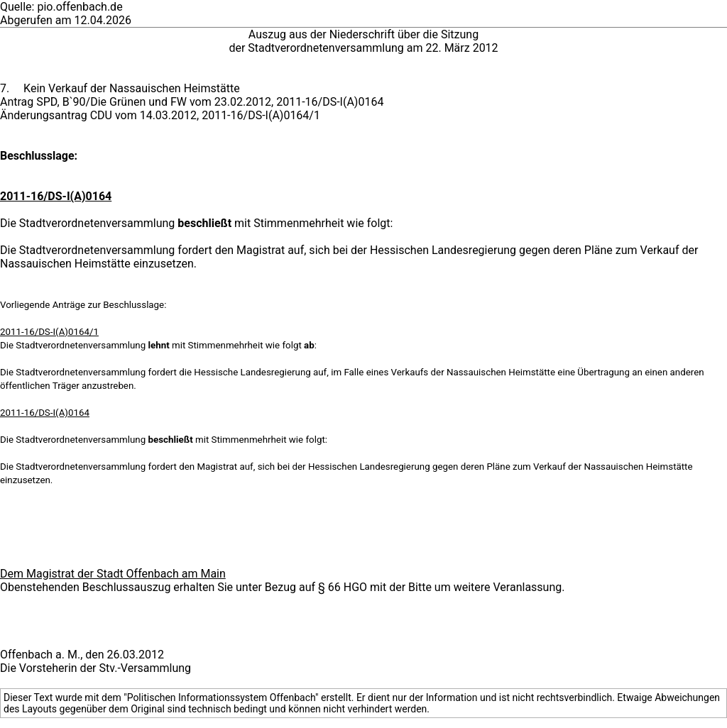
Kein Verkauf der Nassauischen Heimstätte (132, 88)
